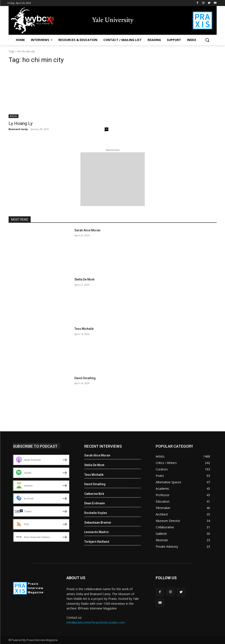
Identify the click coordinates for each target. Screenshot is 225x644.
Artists (14, 116)
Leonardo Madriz (97, 532)
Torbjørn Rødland (97, 542)
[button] (207, 40)
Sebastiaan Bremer (98, 523)
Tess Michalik (84, 329)
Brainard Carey (18, 129)
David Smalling (85, 378)
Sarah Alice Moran (87, 230)
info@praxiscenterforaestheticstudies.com (96, 622)
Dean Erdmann (95, 503)
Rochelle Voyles (96, 513)
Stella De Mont (84, 279)
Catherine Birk (94, 494)
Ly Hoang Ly (21, 123)
